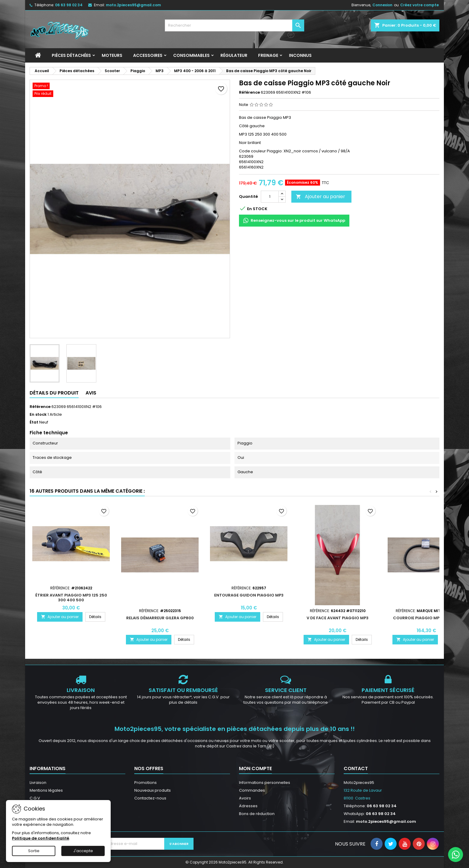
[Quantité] (270, 197)
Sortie (34, 851)
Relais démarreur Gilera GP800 (160, 618)
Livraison (38, 783)
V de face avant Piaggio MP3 (338, 618)
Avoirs (245, 798)
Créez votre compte (419, 5)
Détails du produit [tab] (54, 393)
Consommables (191, 55)
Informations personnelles (265, 783)
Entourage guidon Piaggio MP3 (249, 595)
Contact (356, 768)
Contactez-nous (150, 798)
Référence (249, 92)
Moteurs (112, 55)
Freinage (268, 55)
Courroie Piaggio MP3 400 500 (427, 618)
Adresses (248, 806)
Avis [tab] (91, 393)
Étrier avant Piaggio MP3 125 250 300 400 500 (71, 598)
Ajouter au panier (320, 196)
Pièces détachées (71, 55)
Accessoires (148, 55)
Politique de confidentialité (41, 838)
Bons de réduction (257, 814)
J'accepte (83, 851)
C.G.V (35, 798)
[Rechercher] (235, 25)
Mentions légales (46, 790)
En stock (38, 415)
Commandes (252, 790)
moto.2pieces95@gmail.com (133, 5)
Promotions (146, 783)
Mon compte (255, 768)
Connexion (382, 5)
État (34, 422)
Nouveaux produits (153, 790)
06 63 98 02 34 (69, 5)
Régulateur (234, 55)
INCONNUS (300, 55)
